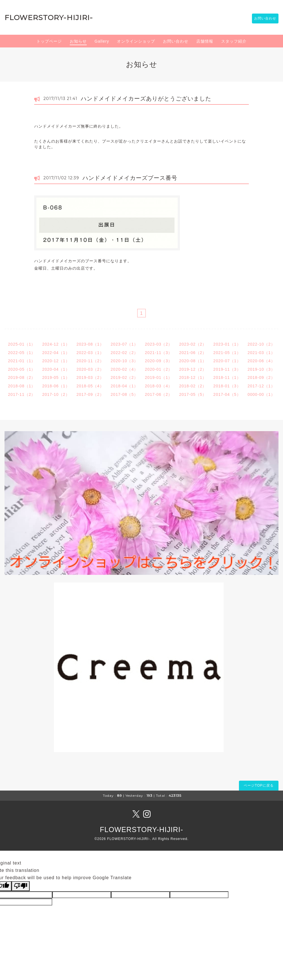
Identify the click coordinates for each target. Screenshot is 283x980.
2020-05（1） (22, 370)
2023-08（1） (90, 345)
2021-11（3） (159, 353)
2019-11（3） (227, 370)
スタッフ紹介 (234, 42)
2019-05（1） (56, 379)
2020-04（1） (56, 370)
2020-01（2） (159, 370)
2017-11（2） (22, 395)
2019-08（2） (22, 379)
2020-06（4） (261, 362)
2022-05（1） (22, 353)
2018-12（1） (193, 379)
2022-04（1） (56, 353)
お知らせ (78, 42)
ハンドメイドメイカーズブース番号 (130, 179)
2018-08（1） (22, 387)
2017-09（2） (90, 395)
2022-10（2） (261, 345)
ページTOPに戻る (259, 786)
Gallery (102, 42)
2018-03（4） (159, 387)
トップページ (49, 42)
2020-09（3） (159, 362)
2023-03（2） (159, 345)
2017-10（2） (56, 395)
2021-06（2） (193, 353)
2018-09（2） (261, 379)
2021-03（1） (261, 353)
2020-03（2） (90, 370)
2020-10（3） (124, 362)
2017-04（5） (227, 395)
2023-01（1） (227, 345)
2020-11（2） (90, 362)
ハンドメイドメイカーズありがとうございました (146, 99)
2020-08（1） (193, 362)
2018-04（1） (124, 387)
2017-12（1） (261, 387)
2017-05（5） (193, 395)
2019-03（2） (90, 379)
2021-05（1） (227, 353)
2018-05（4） (90, 387)
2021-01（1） (22, 362)
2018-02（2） (193, 387)
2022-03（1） (90, 353)
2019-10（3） (261, 370)
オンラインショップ (136, 42)
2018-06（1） (56, 387)
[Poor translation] (21, 887)
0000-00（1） (261, 395)
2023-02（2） (193, 345)
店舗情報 (205, 42)
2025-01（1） (22, 345)
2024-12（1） (56, 345)
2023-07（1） (124, 345)
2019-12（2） (193, 370)
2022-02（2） (124, 353)
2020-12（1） (56, 362)
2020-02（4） (124, 370)
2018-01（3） (227, 387)
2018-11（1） (227, 379)
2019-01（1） (159, 379)
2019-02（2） (124, 379)
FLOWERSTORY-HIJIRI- (49, 18)
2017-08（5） (124, 395)
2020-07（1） (227, 362)
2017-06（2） (159, 395)
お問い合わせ (262, 19)
